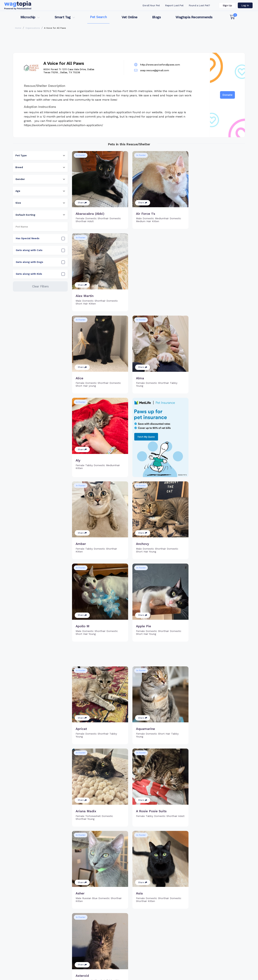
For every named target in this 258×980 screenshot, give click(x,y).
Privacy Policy (188, 975)
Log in (245, 5)
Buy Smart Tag (154, 932)
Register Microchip (104, 938)
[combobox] (40, 156)
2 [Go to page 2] (153, 905)
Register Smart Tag (157, 938)
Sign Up (227, 5)
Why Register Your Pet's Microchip (114, 932)
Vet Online (129, 17)
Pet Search (98, 17)
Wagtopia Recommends (194, 17)
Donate (227, 95)
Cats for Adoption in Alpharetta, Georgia (37, 967)
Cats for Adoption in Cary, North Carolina (90, 967)
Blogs (156, 17)
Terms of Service (151, 975)
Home (18, 28)
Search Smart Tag (156, 944)
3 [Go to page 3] (160, 905)
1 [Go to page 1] (147, 905)
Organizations (33, 28)
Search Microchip (103, 944)
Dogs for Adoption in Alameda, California (201, 967)
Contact (118, 975)
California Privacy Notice (229, 975)
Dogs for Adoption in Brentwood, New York (146, 967)
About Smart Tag (155, 950)
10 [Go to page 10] (171, 905)
